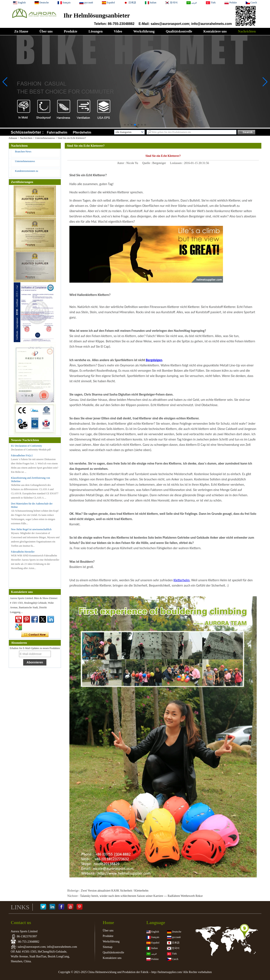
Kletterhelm (182, 580)
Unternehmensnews (45, 138)
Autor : (122, 163)
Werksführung (144, 31)
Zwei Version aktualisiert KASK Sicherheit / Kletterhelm (115, 891)
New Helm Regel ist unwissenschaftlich (31, 529)
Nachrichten (247, 31)
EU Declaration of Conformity (26, 446)
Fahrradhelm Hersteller (23, 552)
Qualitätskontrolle (179, 31)
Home (108, 923)
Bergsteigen (154, 360)
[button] (125, 125)
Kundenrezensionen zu (27, 171)
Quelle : (147, 163)
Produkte (71, 31)
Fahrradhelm (57, 132)
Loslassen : (177, 163)
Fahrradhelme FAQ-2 (22, 455)
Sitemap (108, 947)
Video (118, 31)
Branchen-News (23, 152)
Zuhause (13, 138)
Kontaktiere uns (215, 31)
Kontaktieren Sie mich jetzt (35, 635)
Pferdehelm (82, 132)
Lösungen (96, 31)
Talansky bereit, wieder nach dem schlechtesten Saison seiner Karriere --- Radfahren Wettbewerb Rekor (141, 896)
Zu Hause (21, 31)
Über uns (46, 31)
